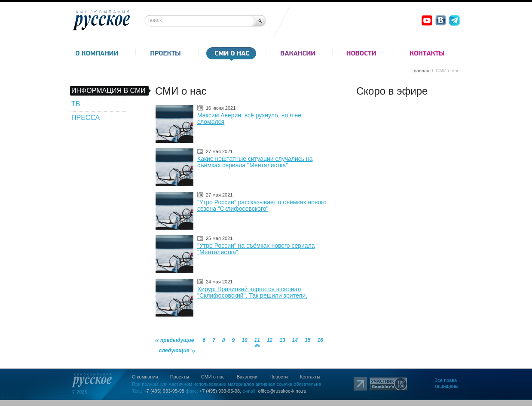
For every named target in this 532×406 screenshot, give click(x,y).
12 (270, 340)
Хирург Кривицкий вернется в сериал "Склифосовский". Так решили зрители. (252, 292)
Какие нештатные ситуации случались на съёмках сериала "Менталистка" (255, 162)
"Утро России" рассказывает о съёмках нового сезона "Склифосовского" (262, 205)
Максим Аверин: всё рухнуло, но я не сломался (249, 118)
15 (307, 340)
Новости (279, 377)
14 (295, 340)
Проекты (180, 377)
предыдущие (177, 340)
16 (320, 340)
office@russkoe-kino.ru (282, 391)
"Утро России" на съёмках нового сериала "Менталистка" (256, 249)
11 (257, 340)
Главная (420, 71)
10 (244, 340)
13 (282, 340)
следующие (174, 351)
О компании (145, 377)
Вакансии (247, 377)
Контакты (310, 377)
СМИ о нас (213, 377)
